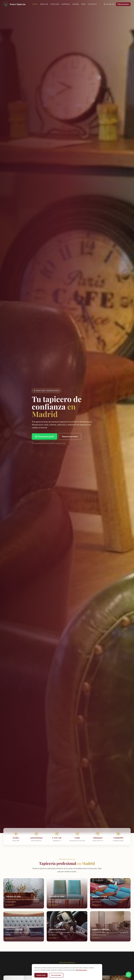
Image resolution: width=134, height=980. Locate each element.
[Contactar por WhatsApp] (129, 974)
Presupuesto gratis (45, 436)
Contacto (92, 4)
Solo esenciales (56, 975)
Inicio (35, 4)
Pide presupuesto (123, 4)
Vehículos (55, 4)
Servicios (44, 4)
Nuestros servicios (70, 436)
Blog (83, 4)
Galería (76, 4)
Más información (81, 970)
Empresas (66, 4)
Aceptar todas (41, 975)
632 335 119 (109, 4)
